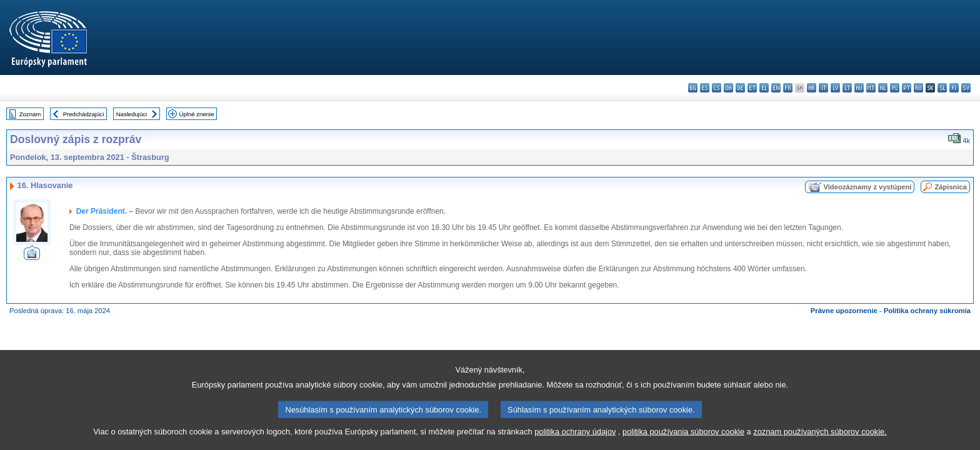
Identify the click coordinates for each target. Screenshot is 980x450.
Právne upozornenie (844, 311)
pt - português (907, 88)
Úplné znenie (197, 114)
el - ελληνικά (764, 88)
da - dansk (728, 88)
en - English (776, 88)
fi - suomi (954, 88)
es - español (705, 88)
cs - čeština (717, 88)
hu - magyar (859, 88)
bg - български (693, 88)
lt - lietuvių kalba (847, 88)
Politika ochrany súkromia (927, 311)
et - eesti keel (752, 88)
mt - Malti (871, 88)
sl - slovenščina (942, 88)
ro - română (918, 88)
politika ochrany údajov (575, 438)
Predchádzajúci (84, 114)
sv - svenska (966, 88)
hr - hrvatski (812, 88)
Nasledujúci (132, 114)
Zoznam (30, 114)
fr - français (788, 88)
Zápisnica (951, 187)
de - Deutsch (740, 88)
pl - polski (895, 88)
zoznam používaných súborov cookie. (820, 438)
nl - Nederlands (883, 88)
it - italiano (823, 88)
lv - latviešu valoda (835, 88)
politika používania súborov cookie (683, 438)
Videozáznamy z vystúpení (867, 187)
